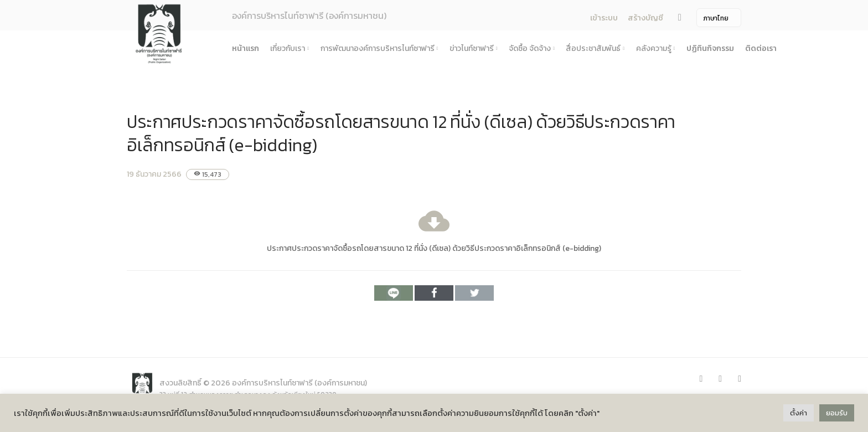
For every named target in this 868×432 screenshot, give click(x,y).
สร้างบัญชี (645, 18)
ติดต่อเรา (761, 48)
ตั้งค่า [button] (799, 413)
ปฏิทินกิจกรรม (710, 48)
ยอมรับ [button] (837, 413)
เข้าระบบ (604, 18)
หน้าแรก (246, 48)
